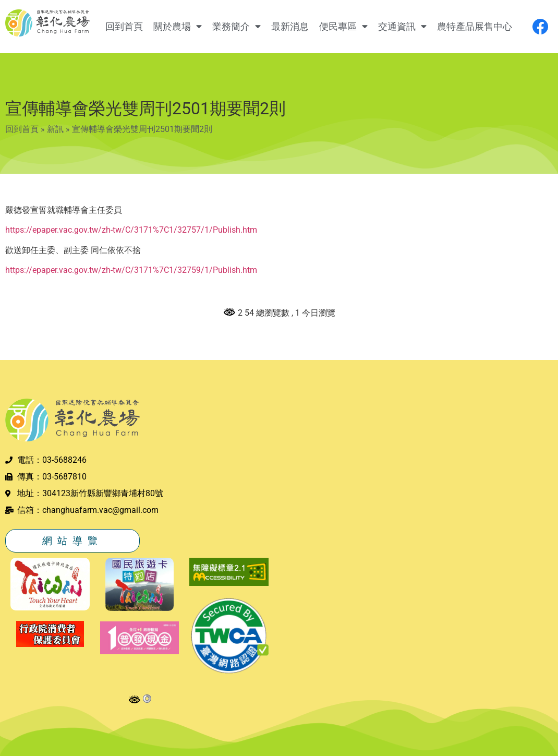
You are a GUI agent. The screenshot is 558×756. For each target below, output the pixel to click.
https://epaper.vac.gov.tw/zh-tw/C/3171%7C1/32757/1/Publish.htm (131, 230)
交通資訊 (402, 27)
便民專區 (343, 27)
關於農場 (178, 27)
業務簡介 (236, 27)
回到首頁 (124, 27)
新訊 (55, 129)
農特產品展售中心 (475, 27)
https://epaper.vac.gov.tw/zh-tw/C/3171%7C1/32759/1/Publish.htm (131, 270)
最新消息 (290, 27)
